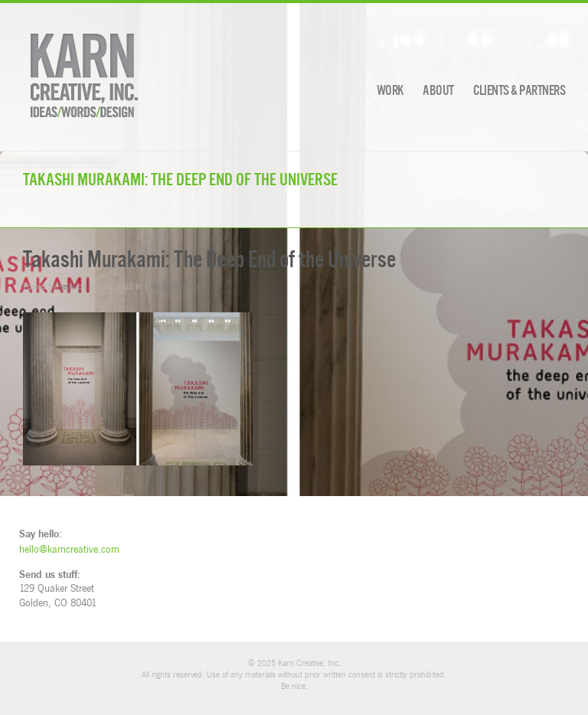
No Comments (175, 286)
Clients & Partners (519, 90)
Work (390, 90)
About (438, 90)
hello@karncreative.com (69, 549)
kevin (67, 286)
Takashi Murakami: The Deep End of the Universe (209, 259)
